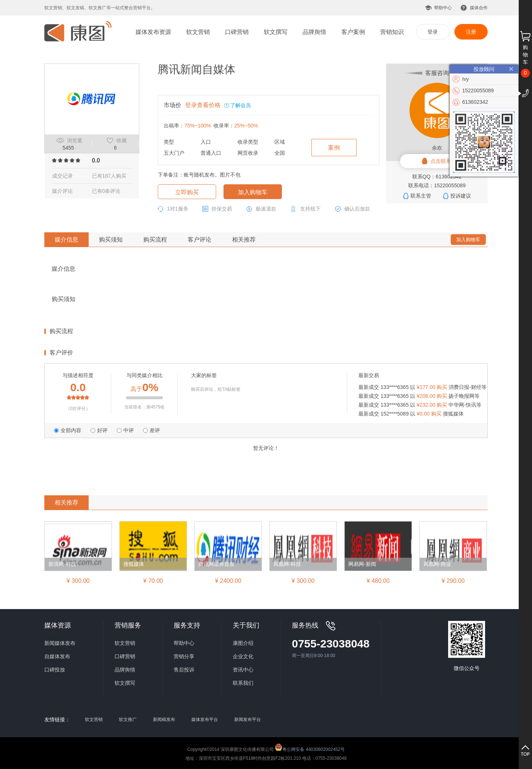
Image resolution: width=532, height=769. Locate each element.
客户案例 (353, 32)
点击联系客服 (446, 161)
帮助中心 (443, 8)
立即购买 (187, 192)
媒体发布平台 (205, 720)
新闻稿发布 (164, 720)
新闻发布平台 (248, 720)
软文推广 (128, 720)
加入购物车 (253, 192)
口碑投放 (55, 670)
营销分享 (184, 656)
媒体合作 (479, 8)
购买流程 (155, 240)
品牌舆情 (314, 32)
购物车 (525, 55)
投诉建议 (461, 196)
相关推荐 (244, 240)
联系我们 (243, 683)
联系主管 (421, 196)
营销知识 (392, 32)
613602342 (475, 102)
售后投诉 (184, 670)
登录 (433, 32)
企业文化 (243, 656)
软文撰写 (276, 32)
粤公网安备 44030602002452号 (310, 747)
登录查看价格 (203, 105)
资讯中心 (243, 670)
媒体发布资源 (153, 32)
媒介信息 (66, 240)
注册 (471, 32)
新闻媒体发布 (60, 643)
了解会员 (241, 105)
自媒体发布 (57, 656)
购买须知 (111, 240)
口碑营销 (237, 32)
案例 (334, 148)
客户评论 (199, 240)
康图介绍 (243, 643)
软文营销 (198, 32)
